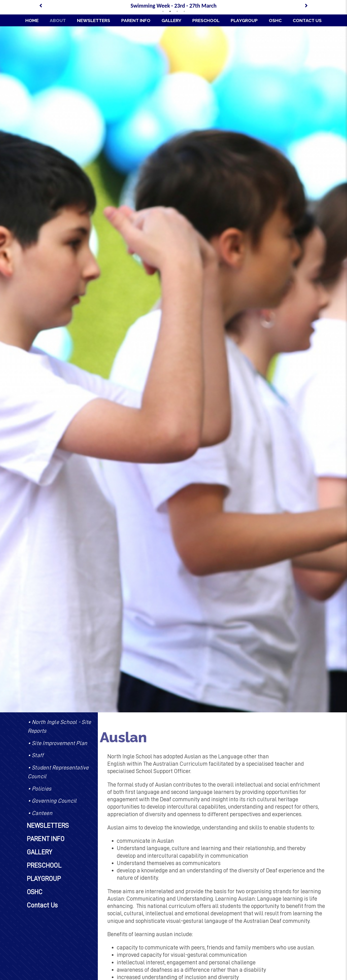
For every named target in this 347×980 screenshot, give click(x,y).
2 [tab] (170, 11)
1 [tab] (163, 11)
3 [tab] (177, 11)
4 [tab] (184, 11)
